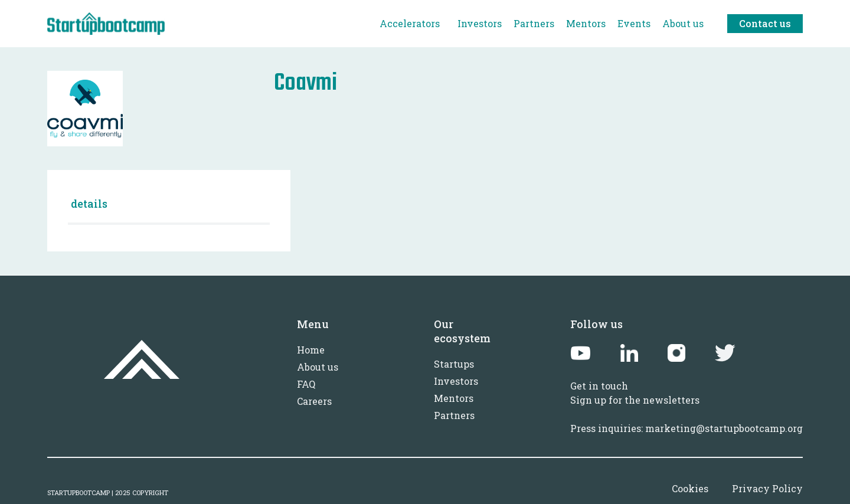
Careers (314, 401)
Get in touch (599, 386)
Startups (454, 364)
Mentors (454, 398)
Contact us (765, 23)
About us (318, 367)
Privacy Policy (767, 488)
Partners (454, 415)
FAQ (306, 384)
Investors (456, 381)
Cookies (690, 488)
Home (311, 350)
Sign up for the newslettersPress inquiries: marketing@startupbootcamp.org (686, 414)
